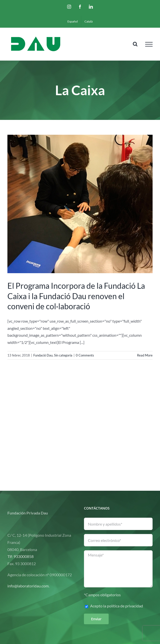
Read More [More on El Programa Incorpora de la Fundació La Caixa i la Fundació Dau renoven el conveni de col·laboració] (145, 355)
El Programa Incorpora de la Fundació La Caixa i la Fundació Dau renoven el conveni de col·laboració (76, 296)
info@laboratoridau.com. (28, 586)
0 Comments (85, 355)
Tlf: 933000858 (20, 556)
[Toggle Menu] (149, 44)
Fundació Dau (43, 355)
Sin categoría (63, 355)
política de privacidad (125, 606)
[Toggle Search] (135, 44)
